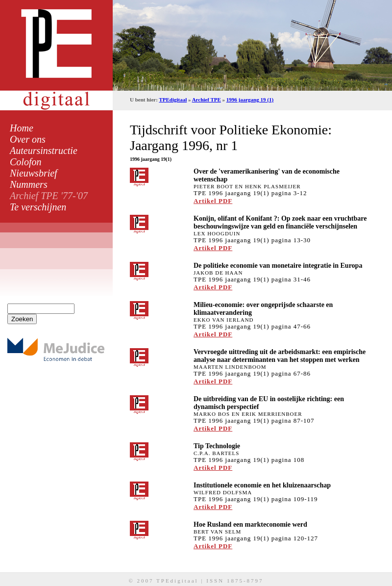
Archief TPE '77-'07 (49, 196)
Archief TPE (207, 100)
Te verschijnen (38, 207)
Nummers (29, 184)
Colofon (25, 162)
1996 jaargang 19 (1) (250, 100)
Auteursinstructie (44, 151)
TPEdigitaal (173, 100)
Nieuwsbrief (34, 173)
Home (22, 128)
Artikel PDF (213, 201)
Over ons (28, 139)
